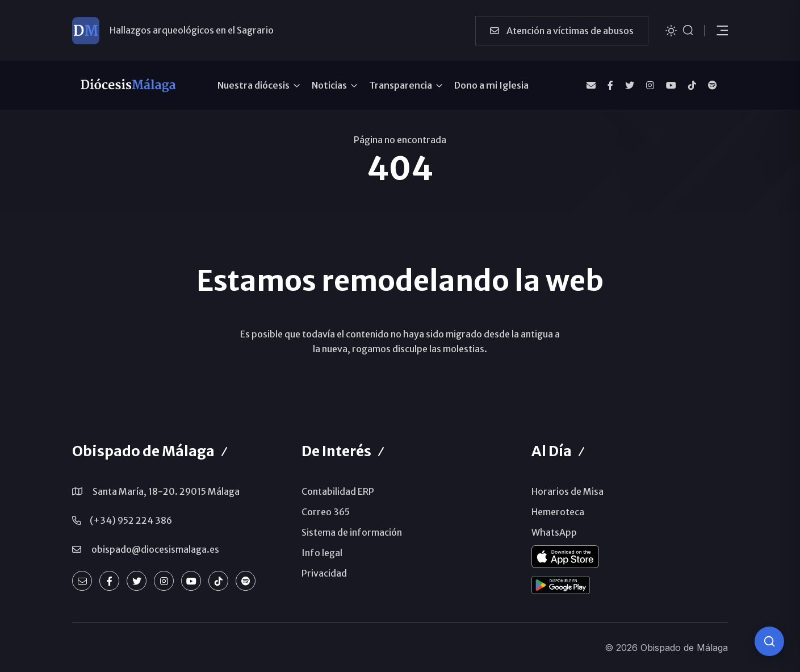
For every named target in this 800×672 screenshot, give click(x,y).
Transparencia (401, 85)
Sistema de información (352, 532)
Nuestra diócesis (254, 85)
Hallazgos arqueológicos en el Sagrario (192, 30)
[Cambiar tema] (671, 30)
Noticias (329, 85)
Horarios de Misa (567, 491)
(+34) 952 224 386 (131, 520)
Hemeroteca (558, 512)
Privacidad (324, 573)
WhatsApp (554, 532)
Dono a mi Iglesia (491, 85)
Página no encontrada (400, 140)
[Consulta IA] (769, 641)
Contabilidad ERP (338, 491)
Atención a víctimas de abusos (562, 31)
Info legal (322, 553)
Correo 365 (326, 512)
